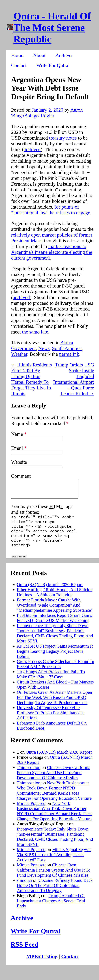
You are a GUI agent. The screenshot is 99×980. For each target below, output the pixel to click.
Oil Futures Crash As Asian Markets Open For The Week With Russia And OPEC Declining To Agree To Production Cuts (54, 708)
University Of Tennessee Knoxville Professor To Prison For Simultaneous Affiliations (51, 723)
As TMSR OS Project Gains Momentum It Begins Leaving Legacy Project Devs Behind (55, 661)
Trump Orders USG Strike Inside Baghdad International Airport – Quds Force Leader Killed (74, 379)
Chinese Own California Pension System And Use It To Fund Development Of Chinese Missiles (54, 783)
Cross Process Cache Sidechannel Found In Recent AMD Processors (56, 674)
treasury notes (63, 138)
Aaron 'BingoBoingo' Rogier (47, 113)
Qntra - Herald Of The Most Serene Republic (52, 28)
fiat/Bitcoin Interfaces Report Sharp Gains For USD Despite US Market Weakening (54, 628)
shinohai (24, 890)
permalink (69, 354)
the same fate (35, 332)
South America (67, 348)
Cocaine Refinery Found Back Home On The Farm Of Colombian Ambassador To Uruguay (55, 896)
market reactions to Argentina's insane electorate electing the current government (52, 252)
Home (17, 55)
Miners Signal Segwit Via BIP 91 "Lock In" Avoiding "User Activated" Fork (54, 865)
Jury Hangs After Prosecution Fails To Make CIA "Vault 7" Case (51, 684)
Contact (19, 65)
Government (24, 348)
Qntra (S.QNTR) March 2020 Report (50, 595)
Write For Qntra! (53, 65)
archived (32, 149)
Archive (22, 928)
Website (19, 462)
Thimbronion (29, 778)
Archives (64, 55)
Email (19, 448)
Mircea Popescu (31, 814)
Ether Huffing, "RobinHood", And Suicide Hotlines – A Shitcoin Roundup (55, 602)
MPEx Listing (42, 967)
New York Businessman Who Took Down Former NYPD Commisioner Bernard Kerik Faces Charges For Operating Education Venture (54, 801)
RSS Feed (25, 955)
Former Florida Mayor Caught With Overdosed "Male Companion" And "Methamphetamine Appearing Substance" (55, 615)
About (39, 55)
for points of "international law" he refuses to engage (51, 210)
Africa (67, 343)
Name (19, 434)
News (44, 348)
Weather (19, 354)
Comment (21, 476)
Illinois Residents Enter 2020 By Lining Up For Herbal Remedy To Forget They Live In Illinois (31, 379)
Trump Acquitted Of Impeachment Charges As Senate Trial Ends (51, 911)
